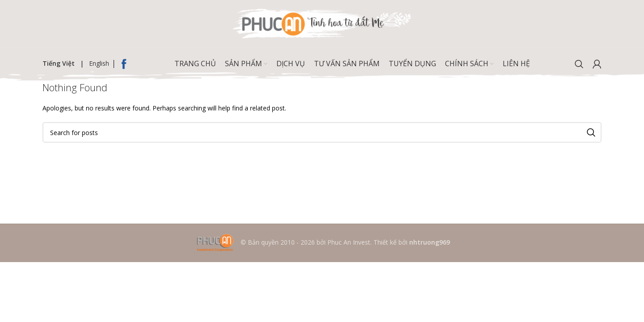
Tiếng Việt (59, 63)
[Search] (579, 64)
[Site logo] (322, 23)
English (99, 63)
